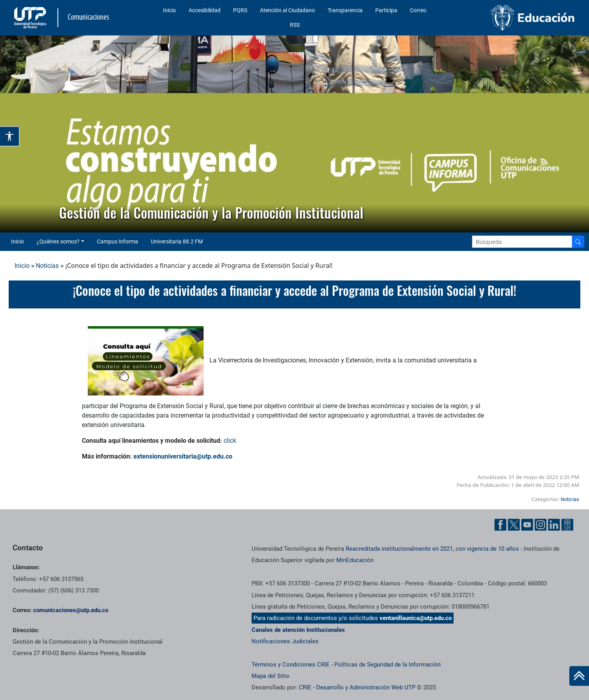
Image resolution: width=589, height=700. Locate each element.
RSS (295, 25)
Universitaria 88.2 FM (177, 241)
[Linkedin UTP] (554, 524)
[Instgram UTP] (541, 524)
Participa (386, 10)
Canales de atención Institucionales (298, 630)
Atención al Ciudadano (287, 10)
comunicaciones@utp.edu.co (71, 610)
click (230, 441)
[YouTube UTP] (527, 524)
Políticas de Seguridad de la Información (387, 665)
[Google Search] (522, 242)
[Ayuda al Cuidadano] (567, 524)
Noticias (47, 266)
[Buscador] (578, 242)
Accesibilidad (205, 10)
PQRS (240, 10)
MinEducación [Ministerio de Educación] (355, 560)
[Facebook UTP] (500, 524)
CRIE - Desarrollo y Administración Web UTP (357, 687)
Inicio (169, 10)
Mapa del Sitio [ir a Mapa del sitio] (270, 676)
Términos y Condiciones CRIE (291, 665)
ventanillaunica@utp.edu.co (416, 618)
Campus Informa (118, 241)
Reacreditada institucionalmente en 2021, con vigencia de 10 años (432, 549)
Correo (418, 10)
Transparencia (345, 10)
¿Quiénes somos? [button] (58, 241)
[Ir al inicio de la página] (579, 676)
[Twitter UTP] (514, 524)
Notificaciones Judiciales (285, 641)
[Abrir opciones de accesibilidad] (10, 136)
